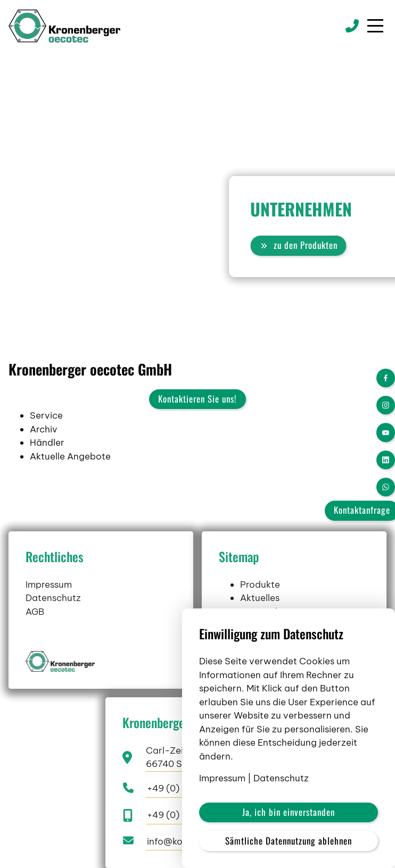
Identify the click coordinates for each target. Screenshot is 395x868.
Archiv (44, 429)
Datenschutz (53, 629)
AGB (35, 642)
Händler (47, 443)
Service (46, 415)
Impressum (49, 615)
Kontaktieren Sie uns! (197, 399)
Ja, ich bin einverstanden (289, 812)
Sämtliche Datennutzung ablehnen (289, 841)
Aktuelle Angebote (70, 456)
